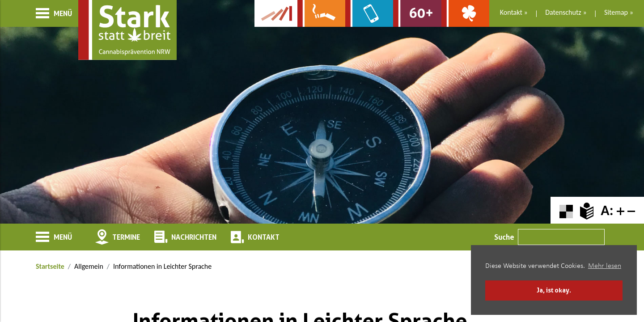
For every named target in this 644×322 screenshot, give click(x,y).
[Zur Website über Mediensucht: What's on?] (369, 13)
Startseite (50, 266)
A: (607, 210)
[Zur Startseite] (127, 30)
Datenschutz (563, 12)
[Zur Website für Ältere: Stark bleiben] (417, 13)
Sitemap (616, 12)
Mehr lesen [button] (605, 266)
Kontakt (511, 12)
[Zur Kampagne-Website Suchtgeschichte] (276, 13)
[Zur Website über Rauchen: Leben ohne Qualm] (321, 13)
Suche (504, 237)
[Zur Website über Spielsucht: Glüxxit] (465, 13)
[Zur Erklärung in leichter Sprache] (587, 210)
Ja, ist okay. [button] (554, 290)
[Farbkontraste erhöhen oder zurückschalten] (566, 210)
